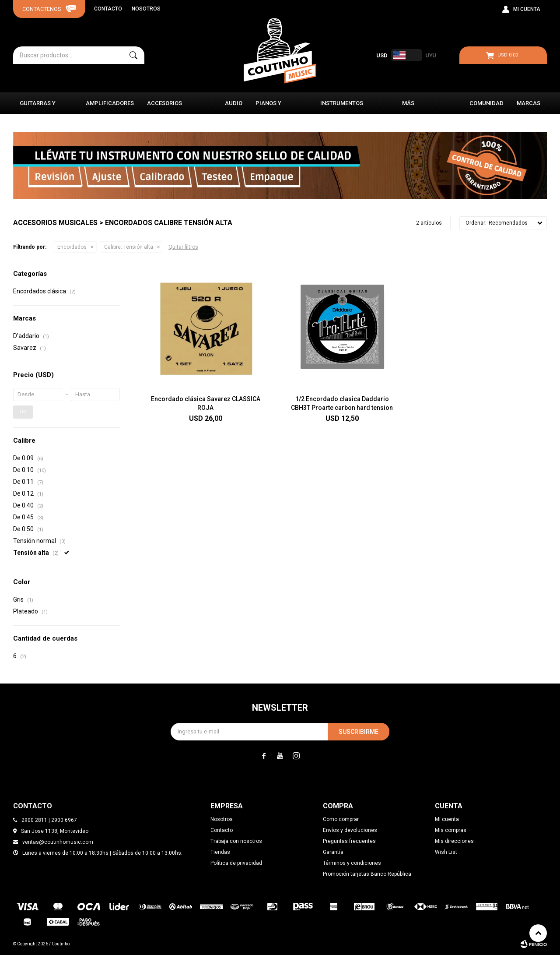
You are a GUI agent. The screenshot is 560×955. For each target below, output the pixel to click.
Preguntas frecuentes (349, 841)
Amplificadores (110, 103)
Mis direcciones (454, 841)
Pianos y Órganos (269, 107)
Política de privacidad (236, 863)
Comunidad (486, 103)
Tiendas (220, 852)
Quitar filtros (183, 247)
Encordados (72, 247)
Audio (234, 103)
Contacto (108, 9)
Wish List (446, 852)
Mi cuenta (447, 819)
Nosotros (146, 9)
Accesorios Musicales (164, 107)
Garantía (333, 852)
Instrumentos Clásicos (342, 107)
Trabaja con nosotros (236, 841)
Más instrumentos (423, 107)
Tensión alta (129, 247)
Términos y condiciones (352, 863)
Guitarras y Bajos (38, 107)
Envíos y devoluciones (350, 830)
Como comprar (341, 819)
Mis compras (451, 830)
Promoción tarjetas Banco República (367, 874)
